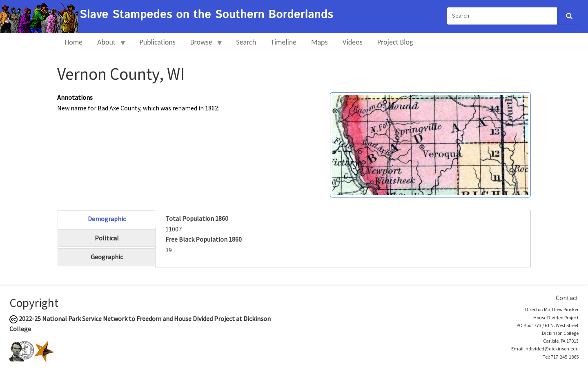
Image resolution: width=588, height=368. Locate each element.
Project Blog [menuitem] (395, 42)
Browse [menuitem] (203, 46)
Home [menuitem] (73, 42)
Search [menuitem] (246, 42)
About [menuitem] (108, 46)
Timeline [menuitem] (284, 42)
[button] (430, 144)
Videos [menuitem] (353, 42)
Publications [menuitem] (157, 42)
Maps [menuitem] (319, 42)
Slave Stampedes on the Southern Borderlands (206, 15)
